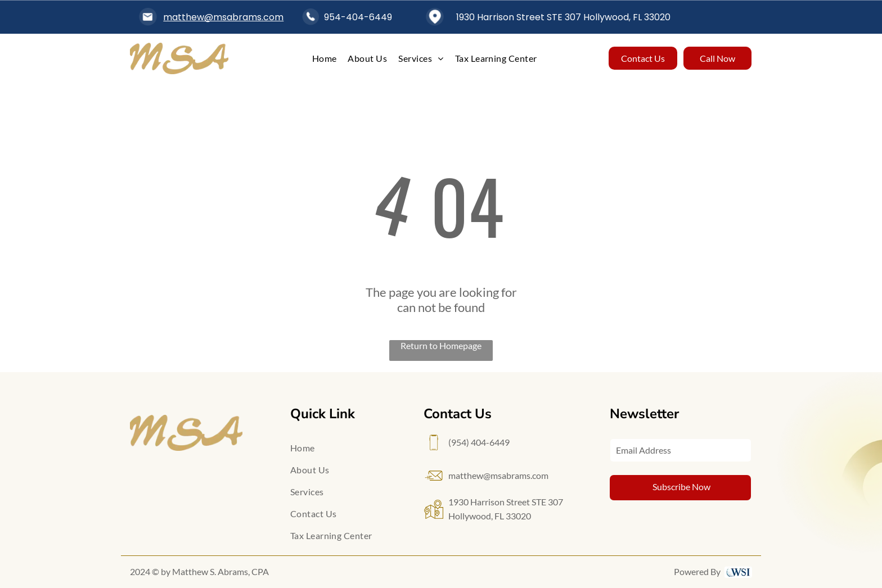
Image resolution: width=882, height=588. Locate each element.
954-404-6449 (358, 17)
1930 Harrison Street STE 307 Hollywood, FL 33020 (563, 17)
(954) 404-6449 (479, 442)
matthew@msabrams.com (223, 17)
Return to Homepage (441, 345)
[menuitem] (325, 58)
